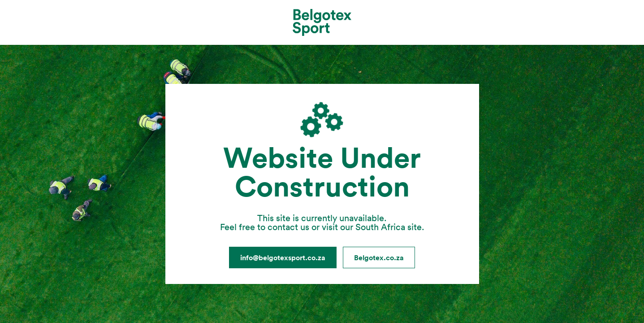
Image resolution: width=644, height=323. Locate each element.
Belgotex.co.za (379, 258)
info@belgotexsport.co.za (283, 258)
